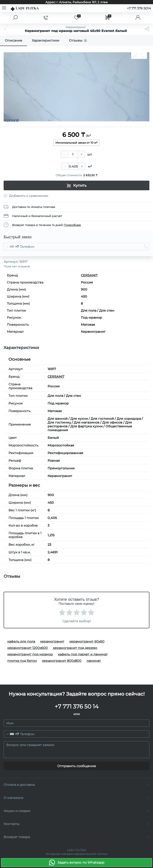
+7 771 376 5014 (139, 8)
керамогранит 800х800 (62, 661)
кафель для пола (21, 641)
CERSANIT (89, 275)
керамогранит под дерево (75, 648)
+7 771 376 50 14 (77, 706)
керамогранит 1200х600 (28, 648)
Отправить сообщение (77, 766)
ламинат (94, 661)
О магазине (76, 798)
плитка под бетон (22, 661)
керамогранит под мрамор (30, 654)
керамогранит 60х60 (87, 641)
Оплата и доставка (76, 785)
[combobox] (11, 247)
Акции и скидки (76, 811)
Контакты (76, 824)
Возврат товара (76, 837)
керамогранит (52, 641)
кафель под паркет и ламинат (83, 654)
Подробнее (72, 225)
